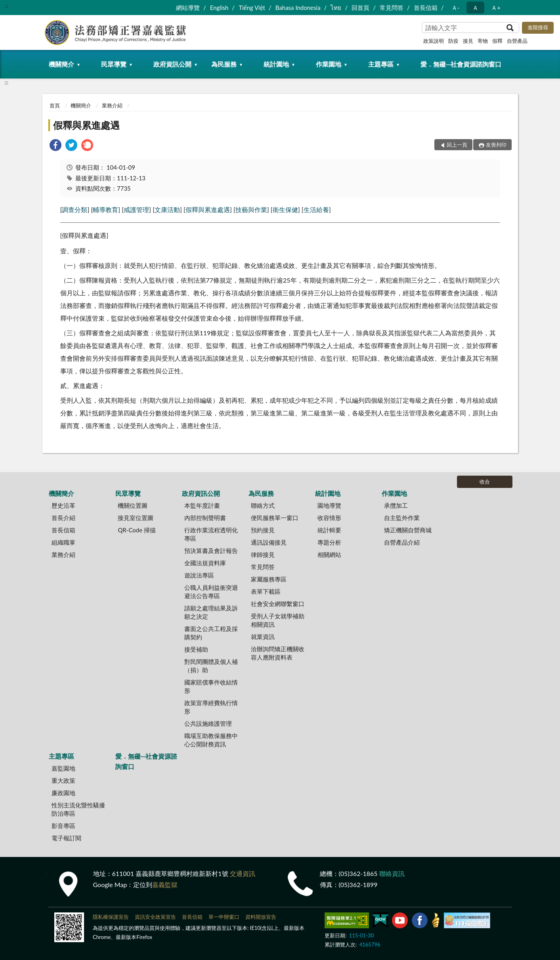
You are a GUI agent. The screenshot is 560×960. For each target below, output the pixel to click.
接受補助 (196, 649)
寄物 (483, 41)
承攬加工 (396, 505)
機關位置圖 (133, 505)
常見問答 (392, 8)
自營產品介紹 (402, 542)
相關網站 (329, 555)
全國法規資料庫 (205, 563)
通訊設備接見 (269, 542)
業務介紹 (112, 105)
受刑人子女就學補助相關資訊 (278, 620)
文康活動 (167, 209)
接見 (468, 41)
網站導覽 (188, 8)
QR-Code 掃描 (137, 530)
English (219, 8)
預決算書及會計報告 (211, 551)
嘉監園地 (63, 768)
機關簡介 (61, 64)
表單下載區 (266, 591)
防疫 (453, 41)
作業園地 (329, 64)
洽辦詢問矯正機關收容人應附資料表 (278, 653)
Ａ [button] (475, 8)
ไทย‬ (336, 8)
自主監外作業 (402, 518)
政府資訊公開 (172, 64)
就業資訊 (263, 637)
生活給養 (316, 209)
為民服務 (224, 64)
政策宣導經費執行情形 (211, 707)
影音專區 (63, 826)
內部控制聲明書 (205, 518)
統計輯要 (329, 530)
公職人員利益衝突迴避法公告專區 (211, 592)
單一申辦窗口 (224, 917)
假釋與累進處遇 (86, 125)
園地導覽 (329, 505)
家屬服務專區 (269, 579)
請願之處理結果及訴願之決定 (211, 612)
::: (6, 6)
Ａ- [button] (456, 8)
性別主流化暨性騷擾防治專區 (78, 809)
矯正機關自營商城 (408, 530)
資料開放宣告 (261, 917)
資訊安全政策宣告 (155, 917)
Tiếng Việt (252, 8)
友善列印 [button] (496, 145)
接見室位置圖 (136, 518)
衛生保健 (285, 209)
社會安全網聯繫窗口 (278, 604)
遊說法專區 (199, 575)
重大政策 (63, 780)
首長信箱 (426, 8)
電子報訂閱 (66, 838)
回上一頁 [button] (457, 145)
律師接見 (263, 555)
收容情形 (329, 518)
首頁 (55, 105)
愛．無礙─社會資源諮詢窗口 (461, 64)
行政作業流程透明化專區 (211, 534)
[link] (55, 146)
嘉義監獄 (165, 884)
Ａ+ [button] (496, 8)
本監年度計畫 (202, 505)
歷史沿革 (63, 505)
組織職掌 (63, 542)
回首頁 (360, 8)
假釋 (497, 41)
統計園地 (276, 64)
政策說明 (434, 41)
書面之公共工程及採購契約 (211, 633)
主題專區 (381, 64)
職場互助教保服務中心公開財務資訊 (211, 740)
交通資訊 (243, 873)
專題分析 (329, 542)
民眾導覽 (114, 64)
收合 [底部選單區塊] (485, 482)
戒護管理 (136, 209)
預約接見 (263, 530)
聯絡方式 (263, 505)
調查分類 (75, 209)
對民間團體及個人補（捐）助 (211, 666)
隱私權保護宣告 (111, 917)
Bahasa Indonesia (298, 8)
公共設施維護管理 (208, 723)
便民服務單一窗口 (275, 518)
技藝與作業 (251, 209)
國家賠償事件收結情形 (211, 686)
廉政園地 (63, 793)
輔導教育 (105, 209)
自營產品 (517, 41)
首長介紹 (63, 518)
